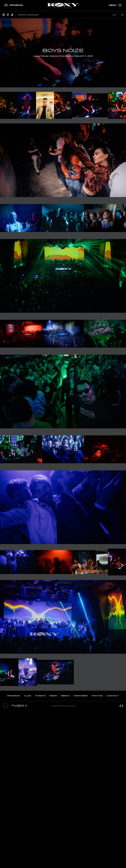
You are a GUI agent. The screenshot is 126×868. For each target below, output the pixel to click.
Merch (65, 853)
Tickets (40, 853)
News (53, 853)
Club (27, 853)
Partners (81, 853)
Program (14, 853)
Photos (97, 853)
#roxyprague (28, 15)
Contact (113, 853)
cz (114, 15)
